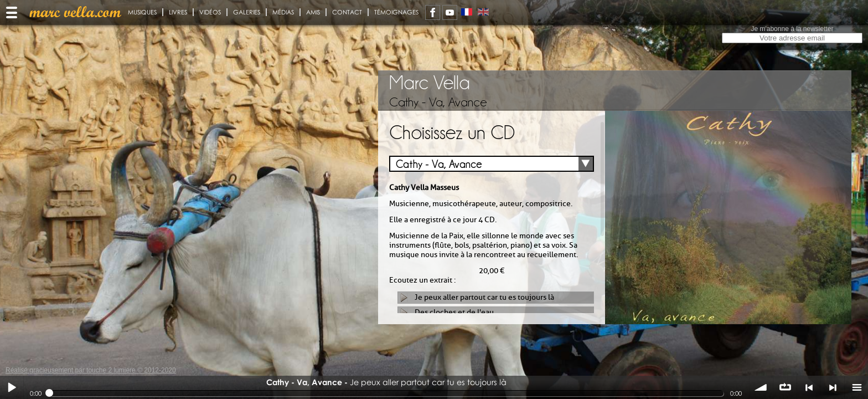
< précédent (809, 387)
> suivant (833, 387)
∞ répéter (785, 387)
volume (761, 387)
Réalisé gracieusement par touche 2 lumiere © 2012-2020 (91, 370)
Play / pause (12, 387)
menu (856, 387)
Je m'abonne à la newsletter (792, 29)
